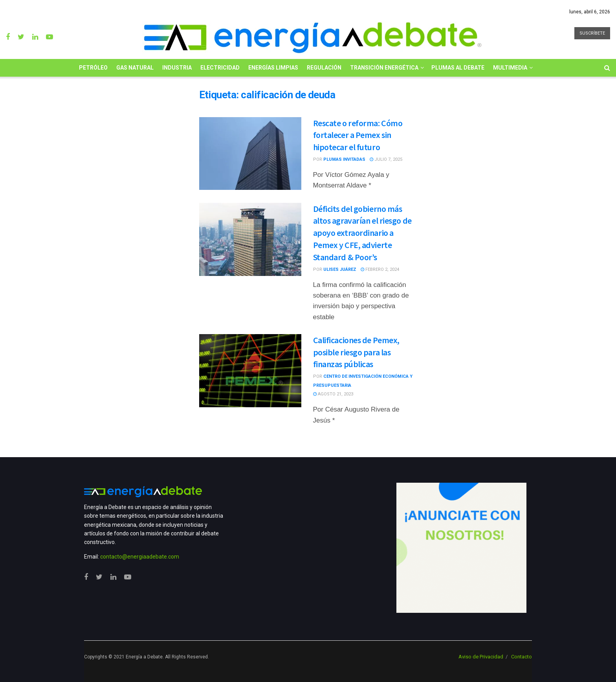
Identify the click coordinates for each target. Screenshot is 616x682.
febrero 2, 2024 (380, 269)
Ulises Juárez (340, 269)
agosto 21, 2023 (333, 394)
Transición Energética (384, 68)
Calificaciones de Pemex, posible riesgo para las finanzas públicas (356, 352)
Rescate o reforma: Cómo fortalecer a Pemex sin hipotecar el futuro (358, 135)
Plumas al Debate (458, 68)
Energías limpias (273, 68)
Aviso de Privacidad (481, 657)
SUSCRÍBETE (592, 33)
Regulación (324, 68)
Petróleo (93, 68)
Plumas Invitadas (344, 159)
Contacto (522, 657)
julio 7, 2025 (386, 159)
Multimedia (510, 68)
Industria (177, 68)
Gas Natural (135, 68)
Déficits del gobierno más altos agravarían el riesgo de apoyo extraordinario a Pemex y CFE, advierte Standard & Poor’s (362, 233)
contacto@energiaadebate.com (140, 557)
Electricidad (220, 68)
